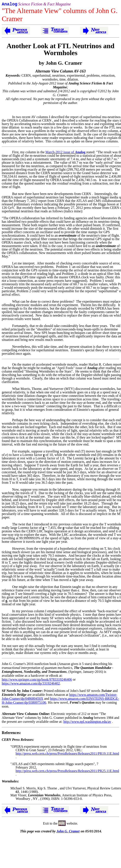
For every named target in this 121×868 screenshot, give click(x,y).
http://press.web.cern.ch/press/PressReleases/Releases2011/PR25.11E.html (67, 772)
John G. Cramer (68, 832)
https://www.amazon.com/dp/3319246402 (31, 684)
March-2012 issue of (66, 153)
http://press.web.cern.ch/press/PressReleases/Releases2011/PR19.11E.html (67, 754)
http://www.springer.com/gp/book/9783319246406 (37, 680)
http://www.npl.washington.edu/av (87, 722)
